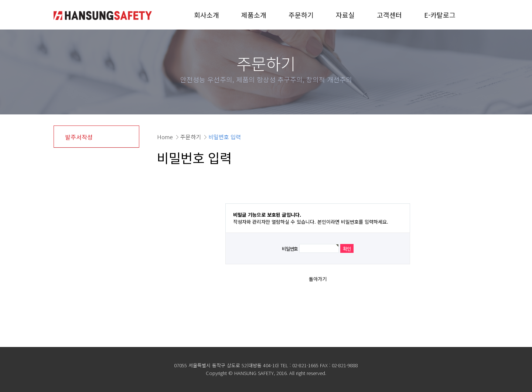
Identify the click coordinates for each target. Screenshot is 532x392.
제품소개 (254, 15)
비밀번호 (290, 249)
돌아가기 (318, 279)
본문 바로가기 (0, 0)
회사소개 (207, 15)
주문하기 (301, 15)
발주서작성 (79, 137)
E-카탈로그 (440, 15)
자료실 (345, 15)
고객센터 (389, 15)
